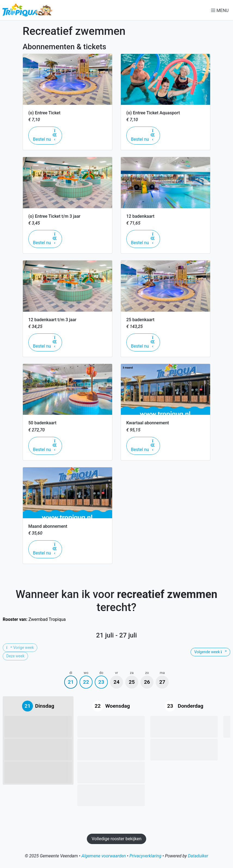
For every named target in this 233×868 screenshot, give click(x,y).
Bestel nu (47, 135)
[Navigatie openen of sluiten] (221, 10)
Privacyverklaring (145, 856)
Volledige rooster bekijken (116, 839)
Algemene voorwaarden (104, 856)
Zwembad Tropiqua (34, 619)
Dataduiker (198, 856)
